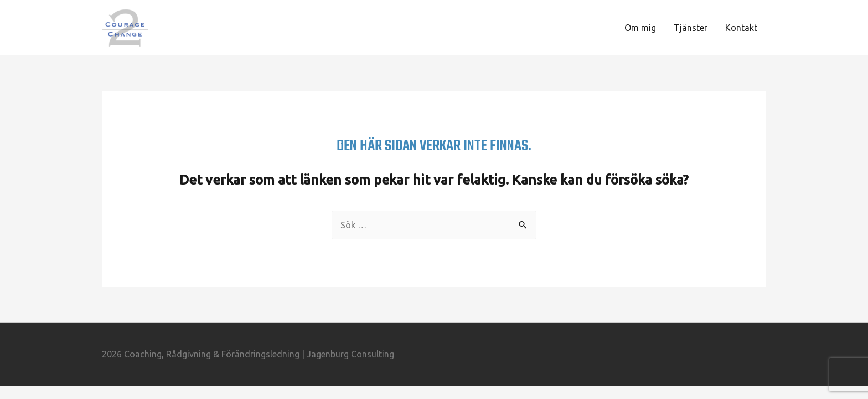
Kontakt (741, 28)
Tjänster (691, 28)
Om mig (640, 28)
